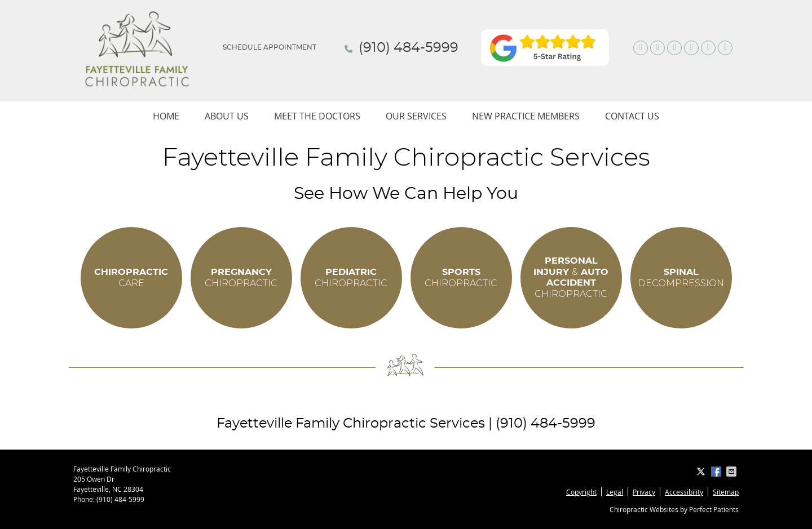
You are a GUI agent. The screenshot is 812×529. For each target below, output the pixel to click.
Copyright (581, 492)
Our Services (416, 116)
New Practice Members (526, 116)
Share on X (702, 472)
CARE (131, 278)
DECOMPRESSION (681, 278)
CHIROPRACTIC (241, 278)
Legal (615, 492)
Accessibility (684, 492)
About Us (227, 116)
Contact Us (632, 116)
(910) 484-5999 (409, 48)
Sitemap (726, 492)
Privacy (644, 492)
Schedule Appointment (270, 47)
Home (166, 116)
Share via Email (732, 472)
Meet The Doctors (317, 116)
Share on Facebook (717, 472)
